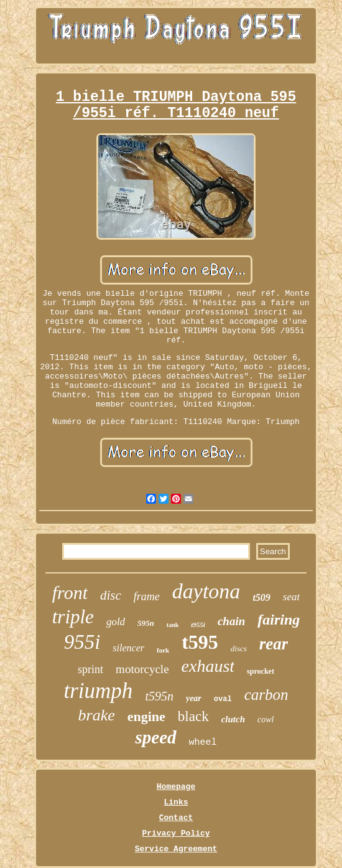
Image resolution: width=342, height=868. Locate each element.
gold (116, 622)
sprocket (261, 671)
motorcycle (142, 669)
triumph (99, 691)
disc (111, 595)
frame (147, 597)
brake (97, 715)
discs (239, 649)
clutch (233, 719)
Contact (176, 818)
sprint (90, 669)
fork (163, 650)
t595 (200, 642)
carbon (266, 695)
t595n (159, 696)
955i (82, 642)
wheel (203, 743)
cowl (266, 719)
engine (146, 716)
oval (223, 699)
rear (274, 644)
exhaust (208, 666)
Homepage (176, 787)
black (193, 716)
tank (173, 625)
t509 (261, 597)
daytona (206, 591)
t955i (198, 625)
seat (291, 597)
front (70, 592)
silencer (128, 648)
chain (231, 621)
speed (155, 737)
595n (146, 623)
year (194, 698)
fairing (279, 620)
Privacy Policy (176, 833)
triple (73, 617)
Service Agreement (176, 849)
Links (176, 802)
